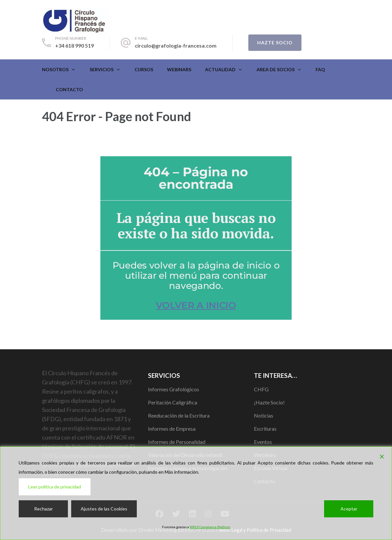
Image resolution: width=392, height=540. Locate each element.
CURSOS (144, 69)
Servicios (102, 69)
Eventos (263, 442)
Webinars (179, 69)
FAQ (320, 69)
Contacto (69, 89)
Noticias (264, 415)
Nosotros (55, 69)
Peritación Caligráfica (173, 402)
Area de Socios (276, 69)
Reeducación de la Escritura (179, 415)
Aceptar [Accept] (349, 509)
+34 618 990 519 (74, 45)
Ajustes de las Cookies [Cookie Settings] (104, 509)
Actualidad (220, 69)
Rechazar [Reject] (43, 509)
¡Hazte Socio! (269, 402)
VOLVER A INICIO (196, 305)
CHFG (261, 389)
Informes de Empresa (172, 429)
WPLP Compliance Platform (210, 527)
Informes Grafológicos (174, 389)
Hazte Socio (275, 43)
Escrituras (265, 429)
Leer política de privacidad (55, 487)
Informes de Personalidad (177, 442)
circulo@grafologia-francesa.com (176, 45)
